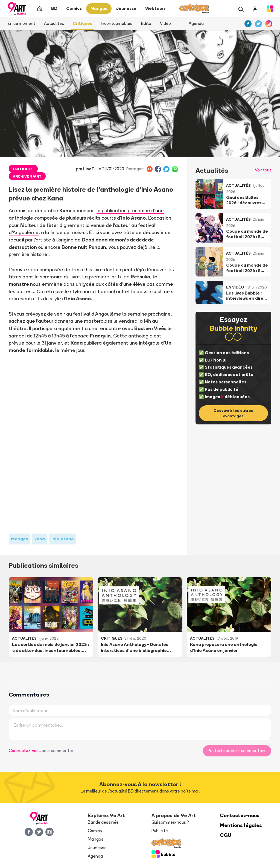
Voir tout (263, 170)
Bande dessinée (103, 822)
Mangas (96, 839)
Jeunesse (97, 848)
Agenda (196, 23)
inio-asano (63, 539)
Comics (95, 831)
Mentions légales (241, 825)
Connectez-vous (25, 751)
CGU (226, 835)
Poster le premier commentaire (237, 751)
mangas (19, 539)
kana (40, 539)
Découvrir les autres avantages (233, 413)
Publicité (160, 831)
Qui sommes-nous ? (170, 822)
